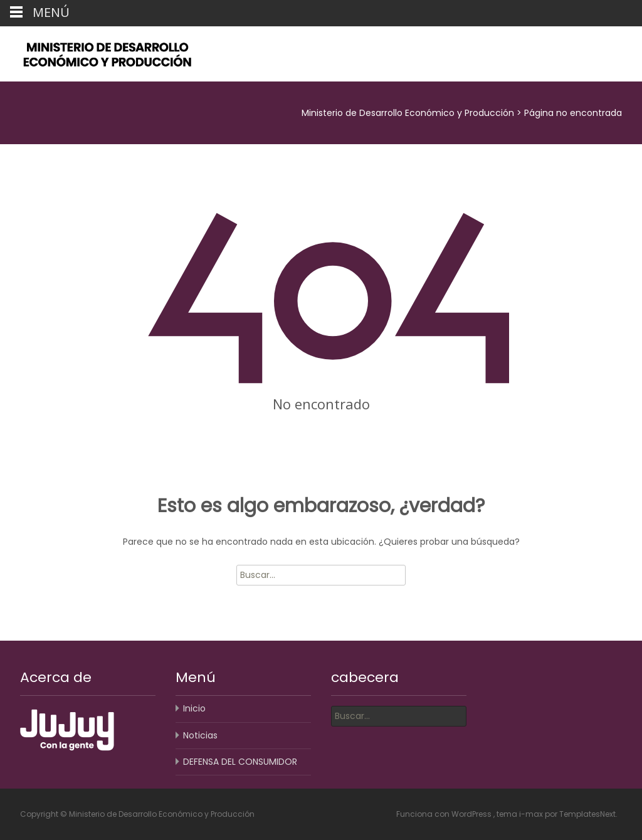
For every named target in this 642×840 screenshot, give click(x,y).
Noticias (200, 735)
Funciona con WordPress (445, 814)
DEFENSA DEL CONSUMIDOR (240, 762)
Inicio (194, 708)
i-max (532, 814)
